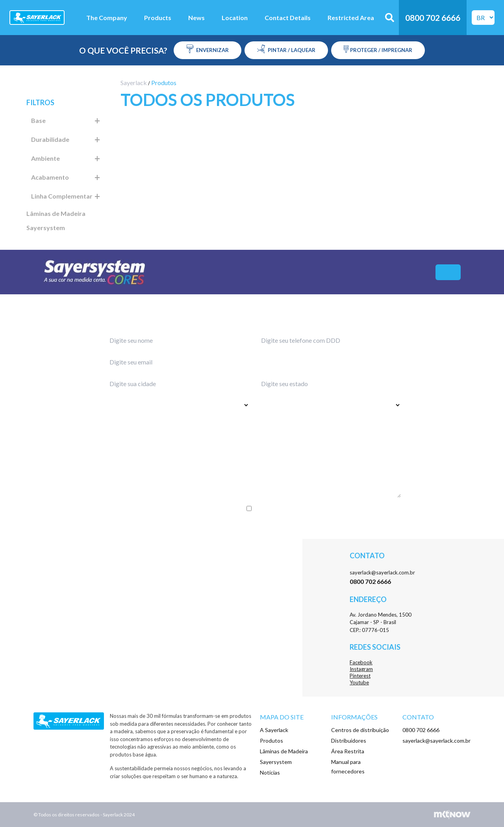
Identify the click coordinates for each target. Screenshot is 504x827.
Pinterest (360, 676)
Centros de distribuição (360, 730)
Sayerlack (134, 83)
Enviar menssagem (252, 525)
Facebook (361, 662)
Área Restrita (348, 751)
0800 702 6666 (421, 730)
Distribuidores (349, 741)
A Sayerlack (274, 730)
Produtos (271, 741)
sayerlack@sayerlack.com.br (382, 572)
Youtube (359, 682)
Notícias (270, 772)
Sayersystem (46, 228)
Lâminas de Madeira (56, 213)
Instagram (361, 669)
